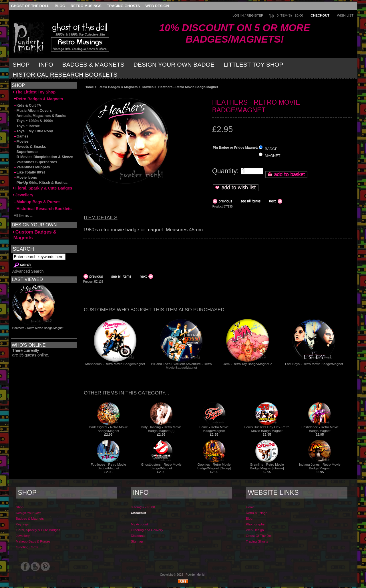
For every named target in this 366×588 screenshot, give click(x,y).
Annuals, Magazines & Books (40, 116)
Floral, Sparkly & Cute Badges (43, 188)
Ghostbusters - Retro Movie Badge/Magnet (161, 466)
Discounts (138, 536)
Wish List (345, 15)
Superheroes (26, 152)
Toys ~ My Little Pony (33, 131)
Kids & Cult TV (27, 105)
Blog (60, 6)
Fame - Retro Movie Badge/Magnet (214, 429)
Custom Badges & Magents (35, 235)
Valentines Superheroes (35, 162)
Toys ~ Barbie (27, 126)
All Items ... (23, 216)
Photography (255, 524)
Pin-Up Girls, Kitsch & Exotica (40, 183)
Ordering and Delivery (147, 530)
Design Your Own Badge (174, 64)
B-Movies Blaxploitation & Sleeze (43, 157)
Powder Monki (195, 575)
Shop (21, 64)
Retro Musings (86, 6)
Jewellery (23, 195)
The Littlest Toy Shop (34, 92)
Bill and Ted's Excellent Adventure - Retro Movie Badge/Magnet (181, 366)
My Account (139, 524)
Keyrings (22, 524)
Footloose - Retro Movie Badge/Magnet (108, 466)
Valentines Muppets (32, 167)
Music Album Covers (33, 111)
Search (23, 249)
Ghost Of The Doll (30, 6)
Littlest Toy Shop (253, 64)
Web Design (157, 6)
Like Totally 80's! (29, 172)
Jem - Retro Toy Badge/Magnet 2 (248, 364)
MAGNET (273, 156)
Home (89, 87)
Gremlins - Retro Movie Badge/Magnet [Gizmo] (267, 466)
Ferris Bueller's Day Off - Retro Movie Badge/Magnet (267, 429)
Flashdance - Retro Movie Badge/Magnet (320, 429)
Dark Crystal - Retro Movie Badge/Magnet (109, 429)
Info (46, 64)
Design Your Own (29, 513)
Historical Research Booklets (65, 74)
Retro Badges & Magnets (118, 87)
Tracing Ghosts (123, 6)
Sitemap (137, 541)
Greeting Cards (27, 547)
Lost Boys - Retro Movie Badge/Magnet (314, 364)
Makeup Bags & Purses (37, 202)
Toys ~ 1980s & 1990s (33, 121)
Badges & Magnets (93, 64)
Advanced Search (28, 271)
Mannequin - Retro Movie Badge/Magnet (115, 364)
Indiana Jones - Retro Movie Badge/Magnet (320, 466)
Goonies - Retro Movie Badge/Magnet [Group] (214, 466)
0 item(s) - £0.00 (290, 15)
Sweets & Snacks (30, 147)
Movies (148, 87)
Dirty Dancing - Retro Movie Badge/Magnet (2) (161, 429)
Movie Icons (25, 178)
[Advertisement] (147, 93)
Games (21, 136)
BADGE (271, 149)
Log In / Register (248, 15)
